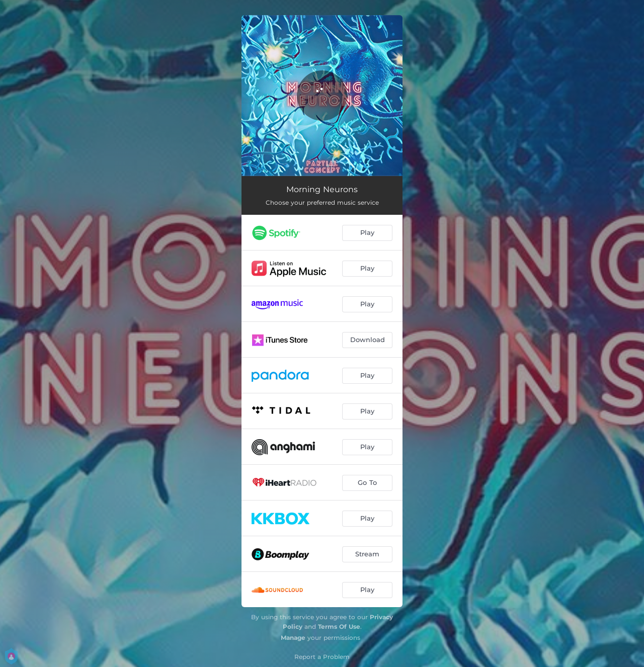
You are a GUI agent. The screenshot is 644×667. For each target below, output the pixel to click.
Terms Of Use (339, 627)
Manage (293, 638)
